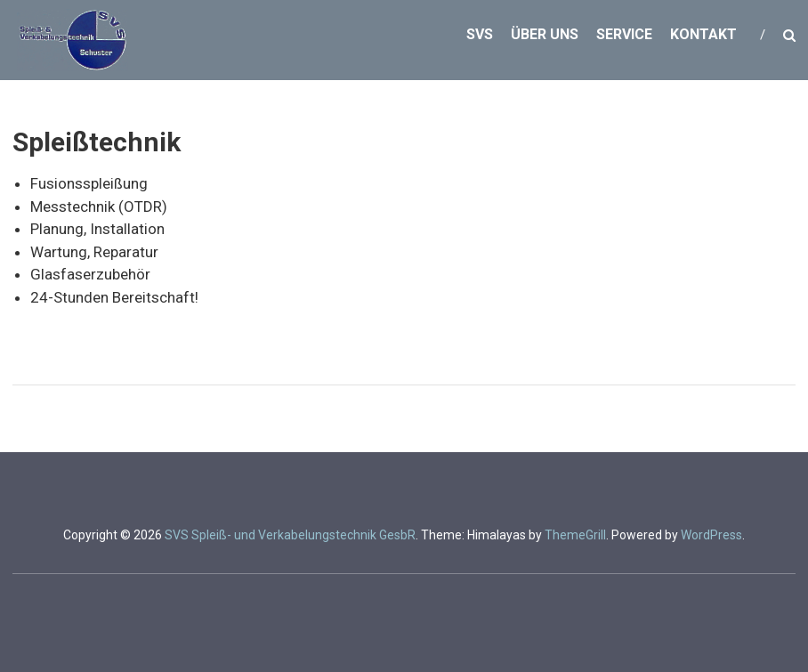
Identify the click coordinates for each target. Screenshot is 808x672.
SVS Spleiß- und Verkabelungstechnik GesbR (290, 535)
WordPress (711, 535)
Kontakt (703, 34)
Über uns (545, 34)
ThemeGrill (575, 535)
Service (624, 34)
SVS (480, 34)
